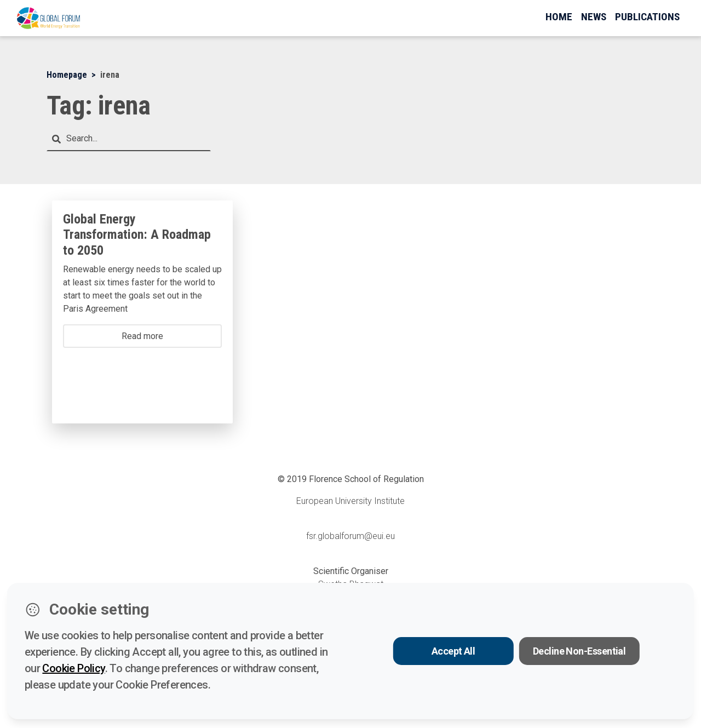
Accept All (453, 651)
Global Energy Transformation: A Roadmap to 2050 (137, 235)
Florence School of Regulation (366, 479)
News (594, 17)
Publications (647, 17)
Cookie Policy (73, 668)
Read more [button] (142, 336)
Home (559, 17)
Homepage (67, 75)
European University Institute (350, 501)
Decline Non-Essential (579, 651)
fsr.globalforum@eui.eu (350, 536)
